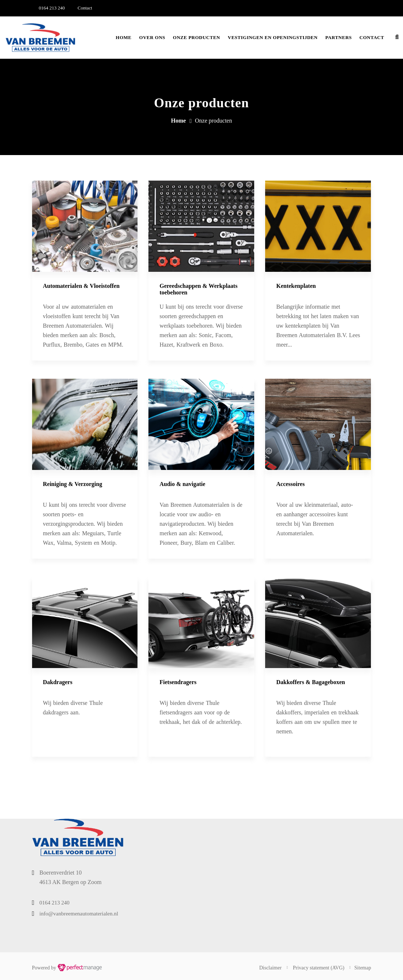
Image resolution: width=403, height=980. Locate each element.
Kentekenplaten (296, 286)
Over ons (152, 37)
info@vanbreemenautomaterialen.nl (79, 914)
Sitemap (363, 968)
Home (123, 37)
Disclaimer (270, 968)
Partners (339, 37)
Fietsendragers (178, 682)
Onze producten (196, 37)
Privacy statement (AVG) (319, 968)
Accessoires (290, 484)
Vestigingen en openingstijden (273, 37)
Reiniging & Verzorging (73, 484)
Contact (372, 37)
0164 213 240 (52, 8)
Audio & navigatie (182, 484)
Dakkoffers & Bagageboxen (310, 682)
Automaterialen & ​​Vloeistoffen (81, 286)
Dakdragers (58, 682)
